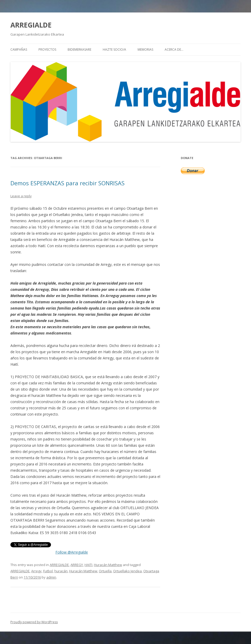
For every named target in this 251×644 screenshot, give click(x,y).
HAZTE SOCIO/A (114, 50)
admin (51, 577)
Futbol (48, 571)
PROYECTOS (47, 50)
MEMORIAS (145, 50)
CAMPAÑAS (19, 50)
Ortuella (105, 571)
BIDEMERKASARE (79, 50)
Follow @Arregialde (72, 552)
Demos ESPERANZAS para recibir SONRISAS (67, 183)
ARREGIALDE (31, 25)
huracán (61, 571)
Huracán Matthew (108, 565)
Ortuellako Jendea (127, 571)
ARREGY (77, 565)
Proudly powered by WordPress (34, 622)
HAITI (88, 565)
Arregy (36, 571)
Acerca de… (174, 50)
